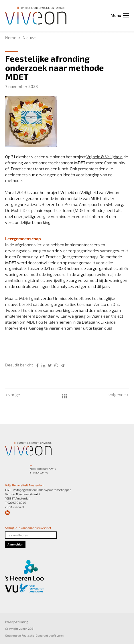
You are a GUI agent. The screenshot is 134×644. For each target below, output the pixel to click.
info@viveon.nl (15, 507)
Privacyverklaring (17, 622)
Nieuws (29, 38)
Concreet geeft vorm (50, 635)
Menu (120, 15)
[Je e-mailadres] (31, 535)
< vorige (13, 395)
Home (11, 38)
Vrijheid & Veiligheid (105, 157)
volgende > (119, 395)
